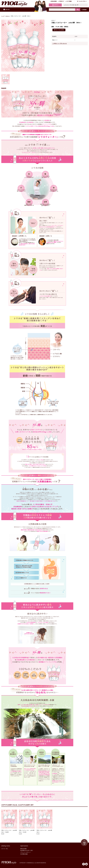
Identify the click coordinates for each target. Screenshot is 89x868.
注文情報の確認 (24, 854)
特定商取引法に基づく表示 (27, 850)
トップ (3, 16)
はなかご (8, 16)
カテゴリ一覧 (4, 849)
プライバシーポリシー (25, 852)
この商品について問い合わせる (60, 43)
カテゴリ (6, 10)
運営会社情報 (23, 849)
